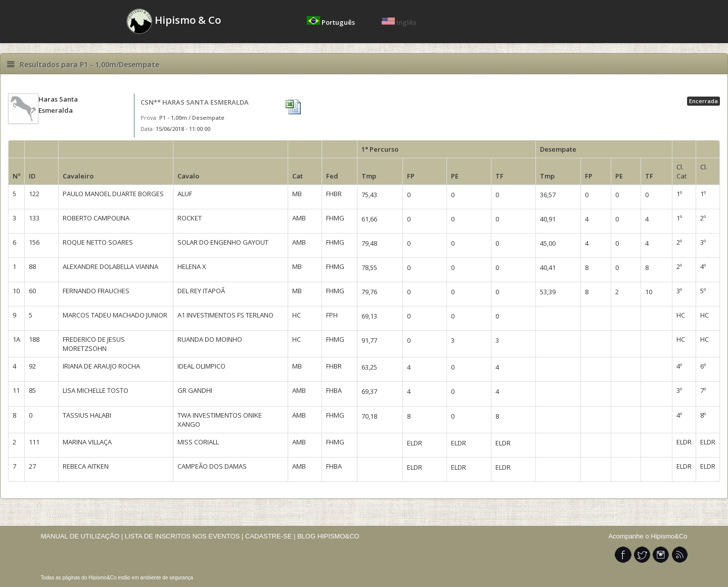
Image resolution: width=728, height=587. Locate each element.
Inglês (399, 22)
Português (332, 22)
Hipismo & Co (174, 21)
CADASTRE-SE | (271, 536)
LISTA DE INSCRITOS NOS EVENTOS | (184, 536)
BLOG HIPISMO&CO (328, 536)
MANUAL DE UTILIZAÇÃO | (82, 536)
